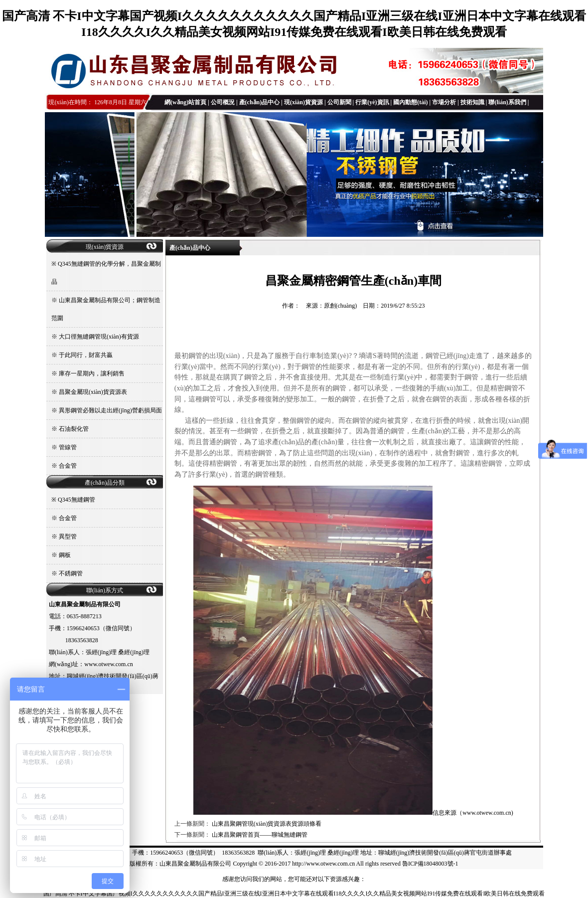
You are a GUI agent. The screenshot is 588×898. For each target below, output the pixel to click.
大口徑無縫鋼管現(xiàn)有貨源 (99, 337)
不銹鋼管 (71, 573)
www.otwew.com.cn (487, 813)
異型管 (68, 537)
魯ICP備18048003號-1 (430, 864)
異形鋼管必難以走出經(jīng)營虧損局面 (110, 410)
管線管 (68, 447)
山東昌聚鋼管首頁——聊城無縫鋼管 (260, 835)
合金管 (68, 466)
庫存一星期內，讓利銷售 (92, 373)
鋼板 (65, 555)
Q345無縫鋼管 (76, 500)
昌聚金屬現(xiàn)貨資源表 (93, 392)
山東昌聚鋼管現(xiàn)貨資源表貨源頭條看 (267, 824)
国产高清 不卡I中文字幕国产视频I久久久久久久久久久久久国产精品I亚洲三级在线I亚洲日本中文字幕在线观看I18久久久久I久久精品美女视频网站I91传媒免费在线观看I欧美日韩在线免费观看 (294, 894)
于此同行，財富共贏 (86, 355)
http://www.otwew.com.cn (323, 864)
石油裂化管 (74, 429)
